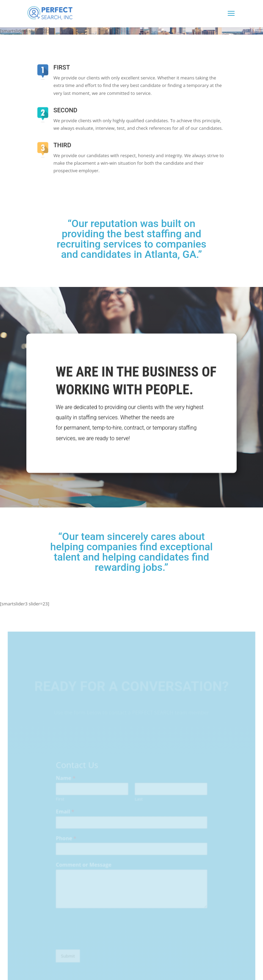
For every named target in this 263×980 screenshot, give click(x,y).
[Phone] (131, 853)
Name (67, 785)
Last (139, 805)
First (62, 805)
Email (67, 817)
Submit (69, 958)
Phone (68, 843)
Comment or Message (85, 869)
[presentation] (106, 941)
